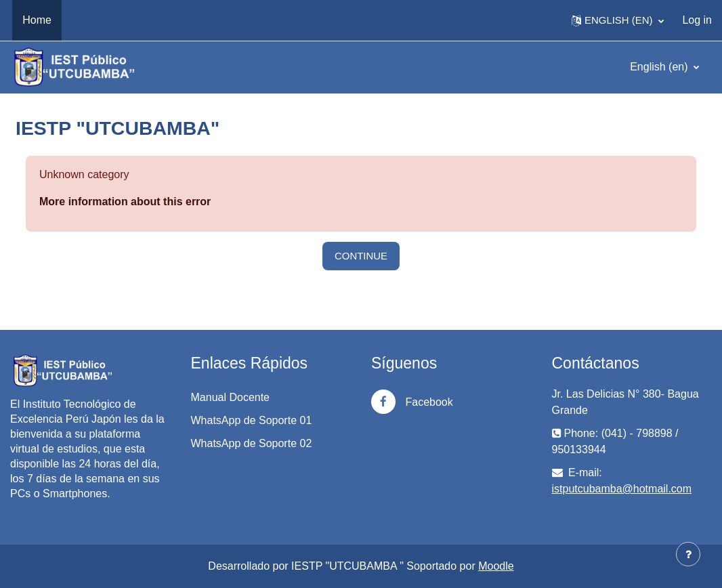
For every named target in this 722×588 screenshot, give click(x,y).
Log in (697, 20)
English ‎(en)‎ (660, 67)
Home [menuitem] (37, 20)
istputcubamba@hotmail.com (622, 489)
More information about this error (125, 202)
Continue (361, 256)
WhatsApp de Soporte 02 (252, 443)
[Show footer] (688, 554)
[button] (618, 20)
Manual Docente (231, 397)
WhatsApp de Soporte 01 (252, 420)
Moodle (496, 566)
